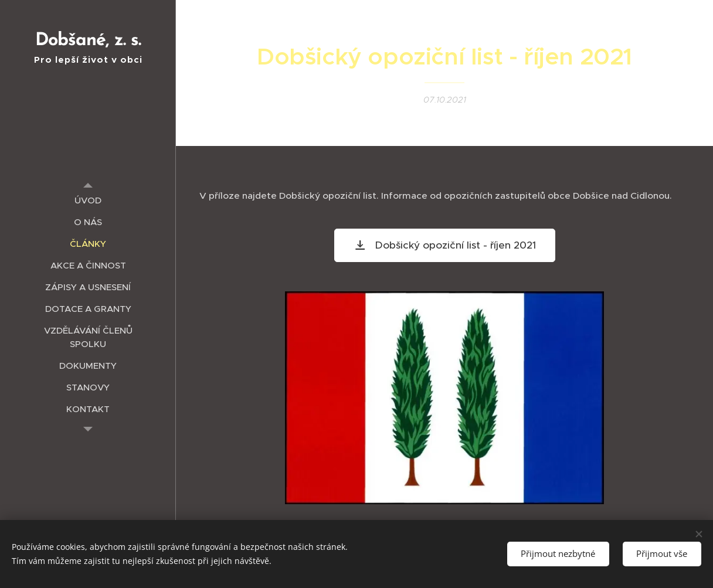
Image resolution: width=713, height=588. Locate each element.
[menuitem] (88, 200)
